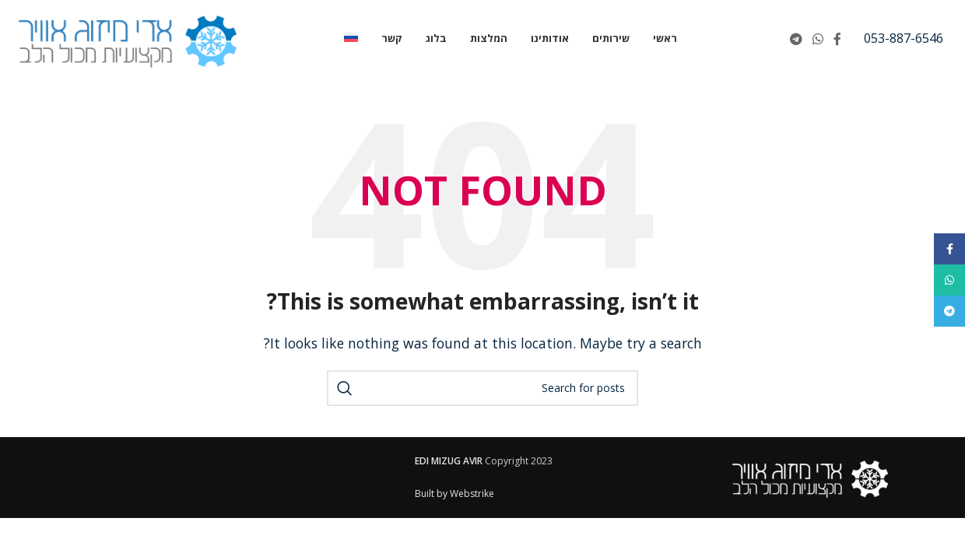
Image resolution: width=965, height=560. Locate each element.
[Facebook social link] (838, 39)
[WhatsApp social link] (818, 39)
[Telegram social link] (796, 39)
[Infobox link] (904, 39)
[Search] (482, 388)
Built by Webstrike (454, 493)
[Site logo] (128, 37)
